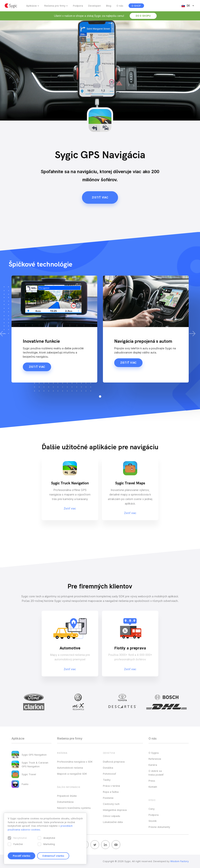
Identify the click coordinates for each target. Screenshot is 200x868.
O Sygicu (154, 753)
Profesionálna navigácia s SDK (75, 762)
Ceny (152, 809)
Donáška (108, 768)
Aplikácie (31, 6)
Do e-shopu (143, 16)
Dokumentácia (65, 802)
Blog (109, 6)
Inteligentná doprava (115, 810)
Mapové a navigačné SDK (72, 774)
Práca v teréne (111, 786)
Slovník (153, 821)
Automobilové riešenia (70, 768)
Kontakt (153, 787)
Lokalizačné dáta (113, 822)
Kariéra (153, 765)
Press (152, 781)
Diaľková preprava (114, 762)
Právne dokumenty (159, 827)
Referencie (155, 759)
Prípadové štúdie (67, 796)
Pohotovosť (109, 774)
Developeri (95, 6)
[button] (100, 396)
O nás (120, 6)
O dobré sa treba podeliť (156, 773)
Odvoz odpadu (111, 816)
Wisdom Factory (179, 861)
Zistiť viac (100, 197)
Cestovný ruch (111, 804)
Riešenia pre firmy (55, 6)
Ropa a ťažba (111, 792)
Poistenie (108, 798)
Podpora (78, 6)
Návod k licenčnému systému (74, 808)
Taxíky (107, 780)
